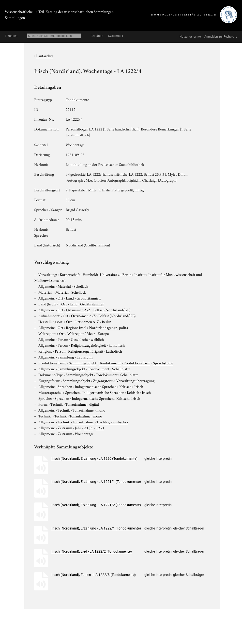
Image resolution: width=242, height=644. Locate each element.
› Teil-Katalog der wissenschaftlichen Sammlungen (75, 11)
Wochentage (84, 433)
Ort (60, 298)
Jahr (78, 428)
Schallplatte (121, 369)
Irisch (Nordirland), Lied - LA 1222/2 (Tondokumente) (92, 551)
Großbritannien (89, 298)
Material (64, 286)
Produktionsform (137, 363)
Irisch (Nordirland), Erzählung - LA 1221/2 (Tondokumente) (96, 505)
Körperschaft (70, 274)
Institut (140, 274)
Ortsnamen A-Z (78, 310)
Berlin (106, 321)
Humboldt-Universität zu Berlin (107, 274)
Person (63, 339)
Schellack (81, 286)
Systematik (116, 36)
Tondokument (110, 363)
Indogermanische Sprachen (96, 386)
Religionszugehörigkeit (88, 345)
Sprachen (65, 386)
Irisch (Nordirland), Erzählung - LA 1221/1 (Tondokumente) (96, 482)
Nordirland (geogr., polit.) (108, 327)
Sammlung (66, 357)
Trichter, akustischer (112, 422)
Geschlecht (79, 339)
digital (94, 404)
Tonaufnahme (76, 404)
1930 (100, 428)
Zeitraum (65, 428)
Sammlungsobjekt (83, 363)
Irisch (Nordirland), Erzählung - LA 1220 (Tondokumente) (94, 458)
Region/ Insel (76, 327)
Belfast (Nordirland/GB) (112, 310)
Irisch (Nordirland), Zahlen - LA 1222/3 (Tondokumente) (94, 575)
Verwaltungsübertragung (135, 380)
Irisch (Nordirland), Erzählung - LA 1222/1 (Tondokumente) (96, 528)
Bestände (97, 36)
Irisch (139, 386)
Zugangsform (103, 380)
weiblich (97, 339)
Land (70, 298)
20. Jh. (89, 428)
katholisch (117, 345)
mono (101, 410)
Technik (57, 404)
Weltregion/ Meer (81, 333)
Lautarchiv (45, 56)
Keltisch (125, 386)
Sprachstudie (163, 363)
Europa (103, 333)
